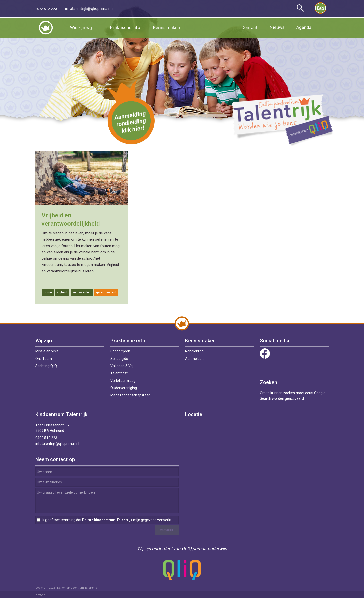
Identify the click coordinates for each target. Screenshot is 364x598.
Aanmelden (194, 359)
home (48, 292)
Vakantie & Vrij (122, 366)
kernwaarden (82, 292)
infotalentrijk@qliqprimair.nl (57, 444)
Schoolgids (119, 359)
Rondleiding (194, 351)
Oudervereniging (124, 388)
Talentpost (119, 373)
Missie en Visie (47, 351)
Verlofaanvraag (123, 381)
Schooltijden (120, 351)
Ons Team (44, 359)
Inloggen (40, 594)
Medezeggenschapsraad (130, 395)
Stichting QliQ (46, 366)
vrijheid (62, 292)
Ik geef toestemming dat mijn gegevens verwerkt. (107, 520)
